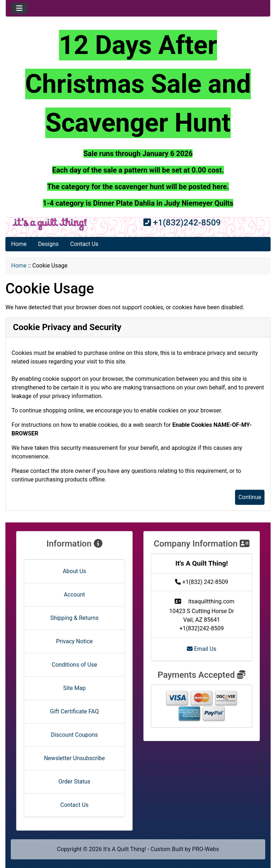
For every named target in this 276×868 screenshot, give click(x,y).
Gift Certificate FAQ (74, 711)
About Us (74, 571)
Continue (250, 497)
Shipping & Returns (75, 618)
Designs (48, 244)
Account (74, 595)
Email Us (202, 649)
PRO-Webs (206, 849)
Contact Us (84, 244)
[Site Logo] (50, 224)
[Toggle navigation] (19, 8)
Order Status (75, 782)
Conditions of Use (74, 665)
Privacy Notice (74, 641)
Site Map (75, 688)
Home (19, 244)
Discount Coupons (75, 735)
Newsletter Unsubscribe (74, 758)
